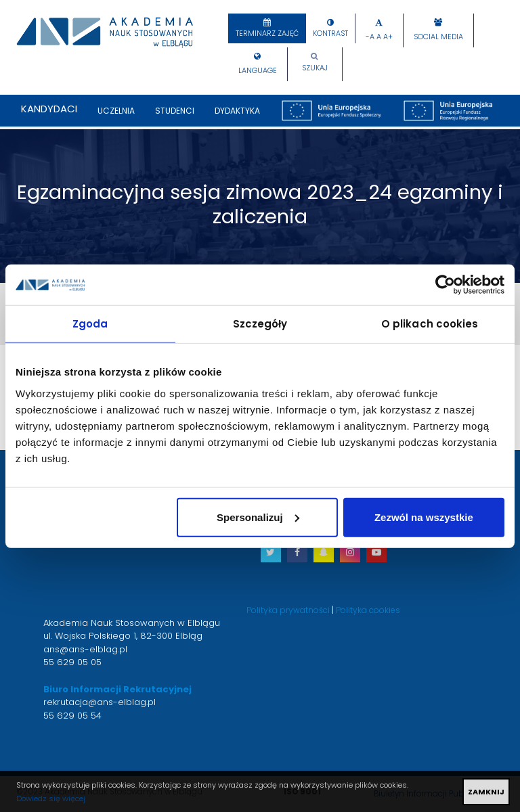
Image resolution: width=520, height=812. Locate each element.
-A (370, 37)
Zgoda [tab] (90, 324)
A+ (388, 37)
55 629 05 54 (72, 716)
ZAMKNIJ (486, 792)
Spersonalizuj (258, 517)
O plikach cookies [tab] (430, 324)
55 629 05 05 (72, 662)
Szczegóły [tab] (260, 324)
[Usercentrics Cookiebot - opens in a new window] (445, 285)
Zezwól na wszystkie (424, 517)
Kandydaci (49, 109)
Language (258, 71)
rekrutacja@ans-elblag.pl (100, 702)
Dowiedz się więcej (51, 798)
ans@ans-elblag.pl (85, 649)
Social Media (438, 37)
